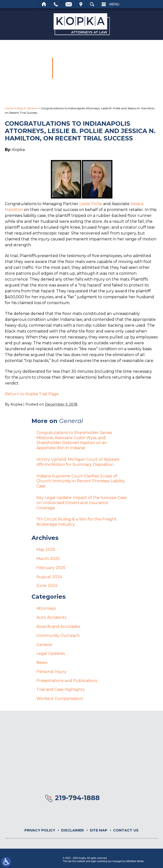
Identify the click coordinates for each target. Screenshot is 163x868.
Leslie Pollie (91, 204)
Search (92, 4)
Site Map (98, 830)
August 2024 (49, 577)
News (42, 663)
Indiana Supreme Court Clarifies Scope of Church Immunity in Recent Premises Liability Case (81, 481)
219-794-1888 (77, 798)
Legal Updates (51, 653)
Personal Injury (51, 672)
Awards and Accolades (58, 626)
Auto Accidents (51, 617)
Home (44, 4)
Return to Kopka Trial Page (32, 394)
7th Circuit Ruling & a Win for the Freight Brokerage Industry (76, 522)
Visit (81, 4)
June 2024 (47, 586)
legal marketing (99, 861)
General (32, 108)
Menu (114, 4)
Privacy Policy (40, 830)
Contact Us (126, 830)
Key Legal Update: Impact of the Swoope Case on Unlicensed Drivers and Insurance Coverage (81, 503)
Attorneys (46, 608)
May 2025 (46, 550)
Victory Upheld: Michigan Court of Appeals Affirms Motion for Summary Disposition (78, 462)
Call (56, 4)
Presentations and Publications (67, 681)
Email (69, 4)
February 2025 (51, 568)
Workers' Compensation (60, 699)
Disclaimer (72, 830)
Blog (20, 108)
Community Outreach (58, 636)
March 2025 (48, 559)
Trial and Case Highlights (60, 689)
